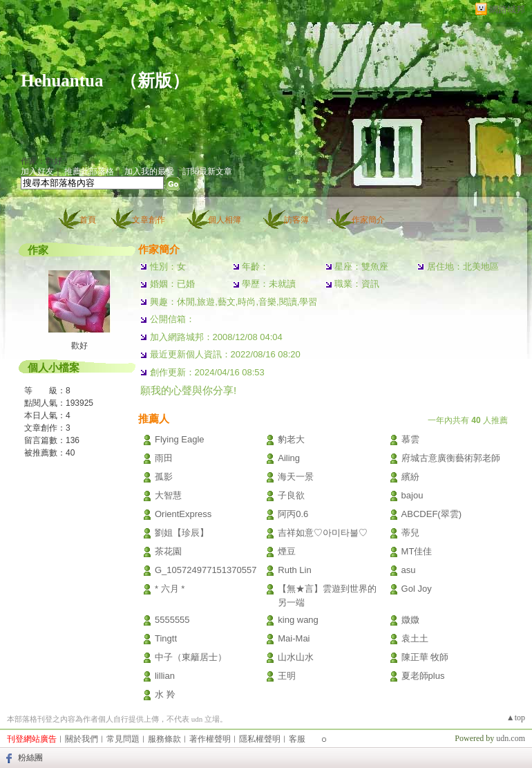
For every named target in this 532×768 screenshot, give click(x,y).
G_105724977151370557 (206, 570)
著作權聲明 (210, 739)
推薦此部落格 (89, 171)
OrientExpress (183, 514)
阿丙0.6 (293, 514)
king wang (298, 620)
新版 (155, 81)
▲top (516, 718)
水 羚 (165, 694)
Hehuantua (62, 81)
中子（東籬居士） (191, 657)
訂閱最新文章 (207, 171)
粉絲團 (30, 758)
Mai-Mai (294, 638)
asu (409, 570)
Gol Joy (417, 589)
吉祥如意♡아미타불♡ (323, 533)
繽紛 (410, 477)
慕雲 (410, 439)
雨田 (164, 458)
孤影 (164, 477)
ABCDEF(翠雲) (431, 514)
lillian (165, 676)
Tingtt (166, 638)
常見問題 (123, 739)
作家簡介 (368, 220)
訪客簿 (296, 220)
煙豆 (287, 551)
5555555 (172, 620)
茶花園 (168, 551)
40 (70, 453)
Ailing (289, 458)
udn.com (511, 738)
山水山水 (296, 657)
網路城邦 (507, 9)
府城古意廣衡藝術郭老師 (451, 458)
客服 (297, 739)
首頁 (88, 220)
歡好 (79, 346)
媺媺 (410, 620)
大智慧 (168, 495)
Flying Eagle (180, 439)
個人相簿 (225, 220)
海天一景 (296, 477)
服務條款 (164, 739)
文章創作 (149, 220)
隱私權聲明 (260, 739)
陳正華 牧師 (425, 657)
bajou (412, 495)
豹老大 (291, 439)
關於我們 (82, 739)
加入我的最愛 (149, 171)
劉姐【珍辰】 (182, 533)
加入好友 (37, 171)
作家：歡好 (41, 161)
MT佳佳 (417, 551)
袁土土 (419, 638)
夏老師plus (423, 676)
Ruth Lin (294, 570)
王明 (287, 676)
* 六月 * (170, 589)
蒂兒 (410, 533)
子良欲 (291, 495)
